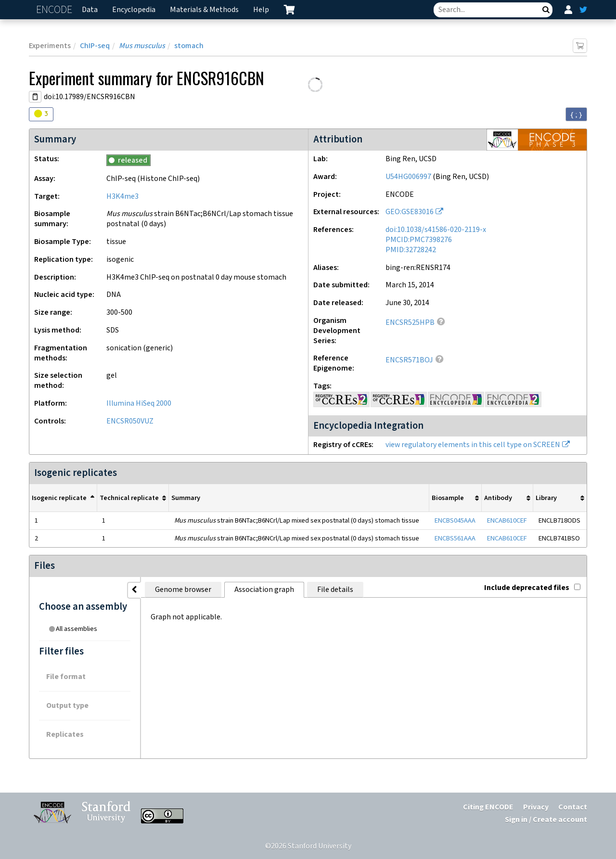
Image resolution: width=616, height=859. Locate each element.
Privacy (536, 807)
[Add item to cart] (580, 46)
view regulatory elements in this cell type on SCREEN (473, 445)
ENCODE (55, 10)
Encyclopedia (134, 10)
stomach (189, 46)
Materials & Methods (204, 10)
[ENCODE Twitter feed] (583, 10)
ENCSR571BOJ (409, 360)
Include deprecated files (532, 588)
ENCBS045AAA (455, 520)
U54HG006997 (408, 177)
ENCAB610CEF (507, 520)
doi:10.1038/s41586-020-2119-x (436, 230)
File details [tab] (335, 590)
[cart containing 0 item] (289, 10)
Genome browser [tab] (183, 590)
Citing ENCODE (488, 807)
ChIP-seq (95, 46)
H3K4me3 (122, 197)
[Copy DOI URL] (35, 97)
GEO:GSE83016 (410, 212)
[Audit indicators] (41, 114)
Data (90, 10)
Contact (573, 807)
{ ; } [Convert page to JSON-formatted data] (576, 115)
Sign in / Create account (546, 820)
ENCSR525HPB (410, 323)
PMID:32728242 (411, 250)
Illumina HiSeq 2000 (139, 404)
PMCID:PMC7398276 (419, 240)
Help (261, 10)
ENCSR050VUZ (130, 421)
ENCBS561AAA (455, 538)
